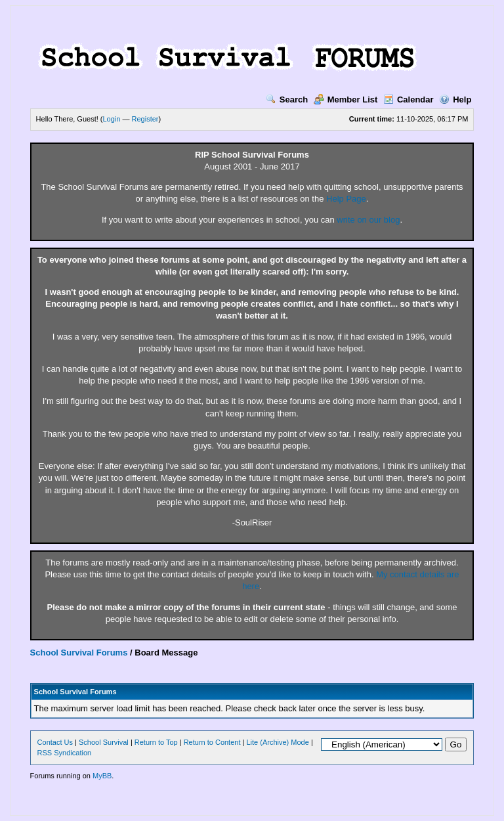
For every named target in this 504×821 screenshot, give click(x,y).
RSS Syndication (65, 753)
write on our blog (368, 220)
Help (455, 100)
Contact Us (55, 742)
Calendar (409, 100)
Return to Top (156, 742)
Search (287, 100)
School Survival (104, 742)
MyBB (102, 776)
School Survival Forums (79, 653)
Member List (346, 100)
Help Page (346, 199)
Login (112, 119)
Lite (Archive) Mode (277, 742)
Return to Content (212, 742)
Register (145, 119)
